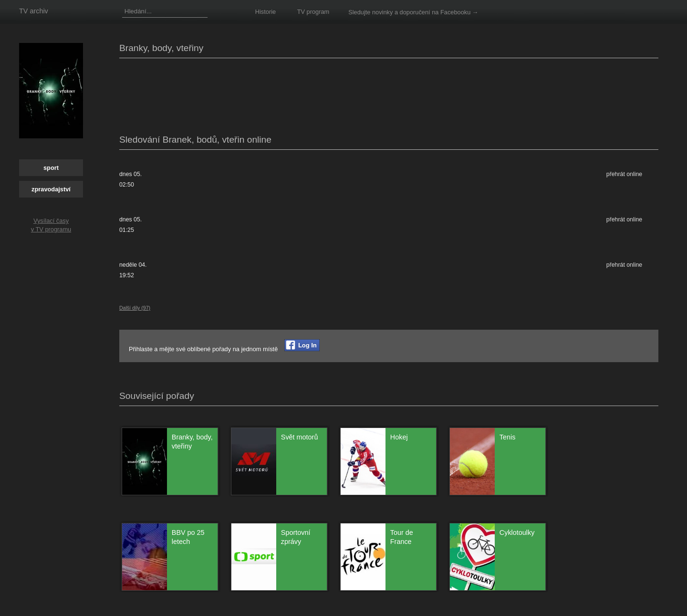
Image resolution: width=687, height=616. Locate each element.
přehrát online (624, 174)
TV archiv (34, 11)
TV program (313, 12)
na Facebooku (451, 12)
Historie (265, 12)
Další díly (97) (135, 308)
